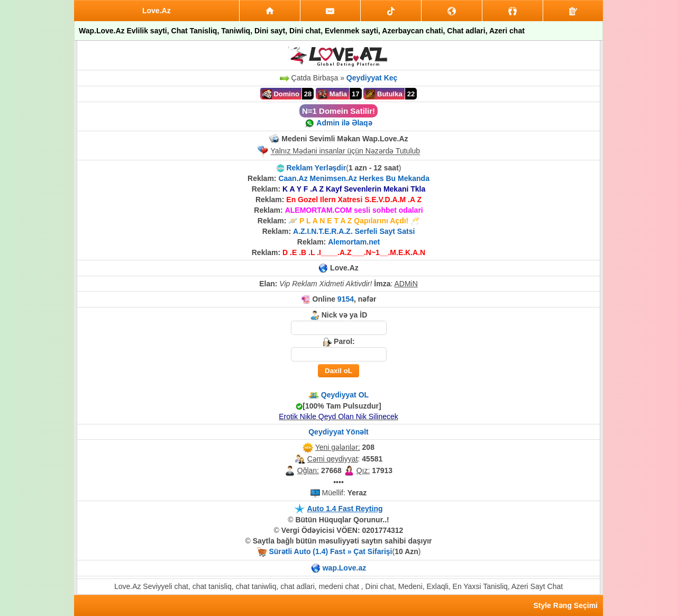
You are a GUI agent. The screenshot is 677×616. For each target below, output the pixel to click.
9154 (346, 299)
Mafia (332, 94)
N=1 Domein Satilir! (338, 111)
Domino (281, 94)
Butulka (384, 94)
